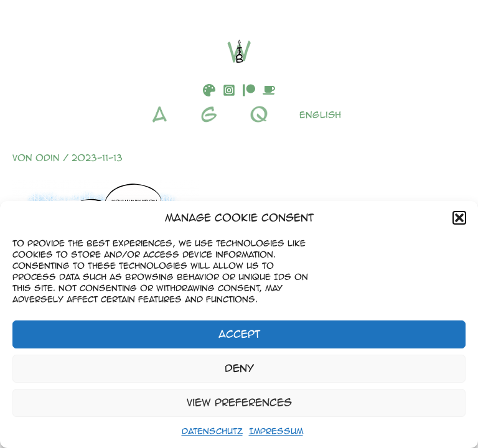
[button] (459, 218)
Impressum (276, 431)
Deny (239, 368)
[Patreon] (249, 90)
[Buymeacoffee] (269, 90)
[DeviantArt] (209, 90)
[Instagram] (229, 90)
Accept (239, 334)
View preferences (239, 402)
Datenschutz (212, 431)
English (320, 114)
